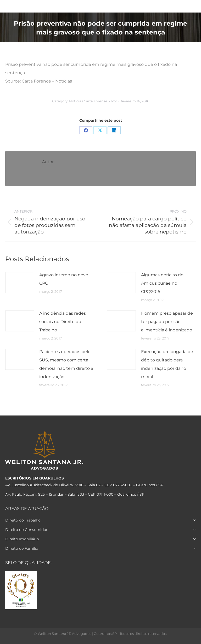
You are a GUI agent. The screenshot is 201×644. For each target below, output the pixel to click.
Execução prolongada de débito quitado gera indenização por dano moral (167, 364)
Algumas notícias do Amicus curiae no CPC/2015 (162, 283)
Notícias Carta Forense (88, 101)
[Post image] (20, 283)
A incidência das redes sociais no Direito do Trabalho (63, 322)
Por (114, 101)
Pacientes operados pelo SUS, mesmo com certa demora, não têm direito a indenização (66, 364)
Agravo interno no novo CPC (64, 279)
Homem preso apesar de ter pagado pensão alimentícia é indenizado (167, 322)
